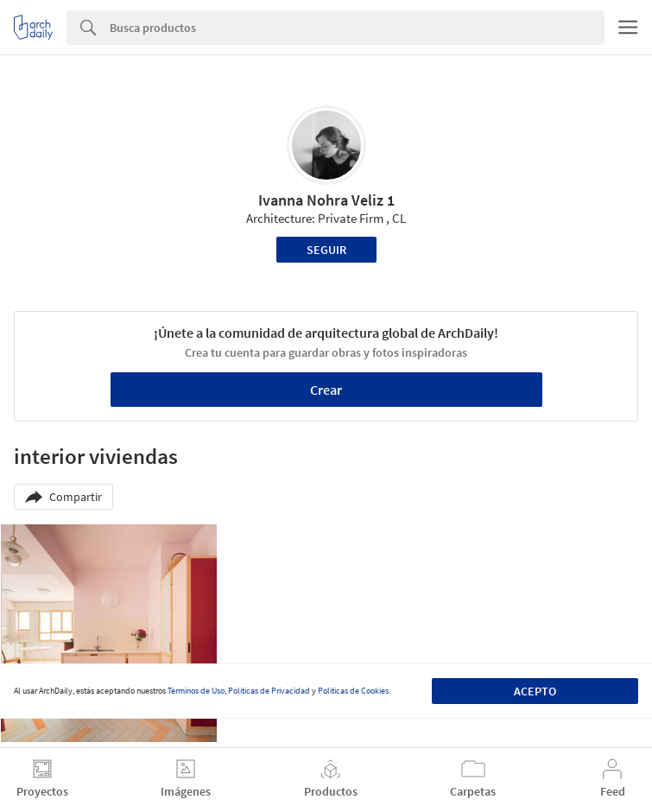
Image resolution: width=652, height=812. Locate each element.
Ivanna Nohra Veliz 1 (326, 200)
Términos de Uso (196, 691)
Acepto (535, 691)
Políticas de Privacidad (269, 691)
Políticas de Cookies (353, 691)
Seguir (326, 250)
